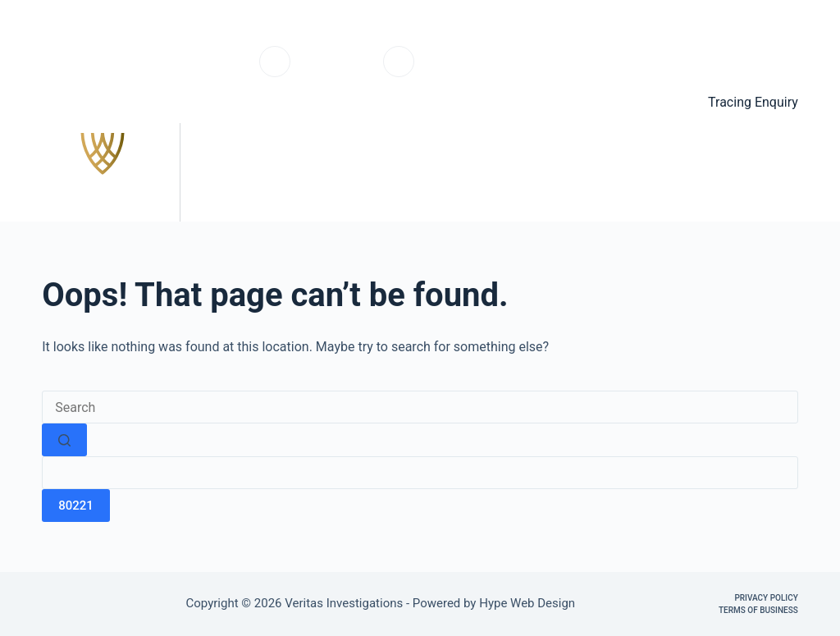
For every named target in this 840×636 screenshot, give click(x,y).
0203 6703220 (337, 70)
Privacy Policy (766, 598)
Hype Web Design (529, 603)
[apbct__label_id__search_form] (420, 473)
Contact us (749, 172)
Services (505, 172)
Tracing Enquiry (753, 102)
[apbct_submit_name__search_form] (76, 506)
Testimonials (624, 172)
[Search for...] (420, 407)
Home (414, 172)
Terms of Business (758, 610)
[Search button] (64, 440)
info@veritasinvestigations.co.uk (504, 70)
